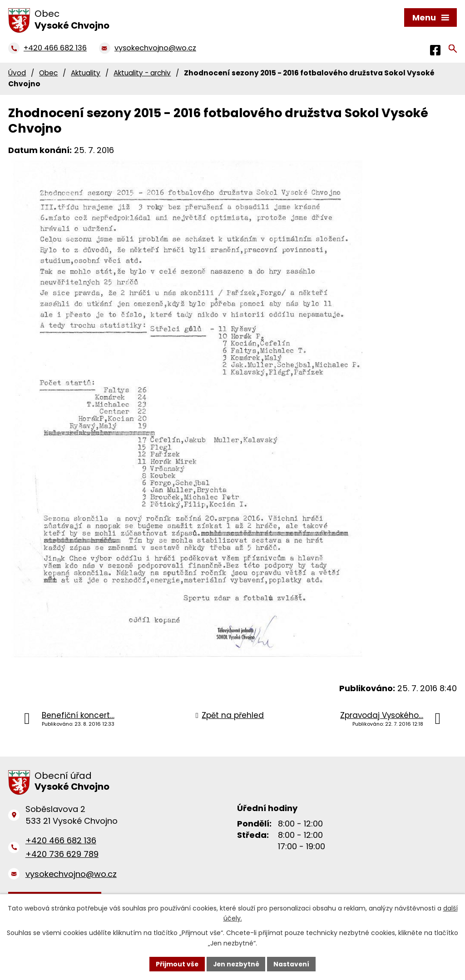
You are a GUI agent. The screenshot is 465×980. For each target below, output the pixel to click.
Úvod (17, 73)
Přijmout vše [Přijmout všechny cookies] (176, 964)
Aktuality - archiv (142, 73)
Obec (48, 73)
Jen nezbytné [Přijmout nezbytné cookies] (236, 964)
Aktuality (86, 73)
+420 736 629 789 (62, 854)
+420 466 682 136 (61, 840)
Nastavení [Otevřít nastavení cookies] (292, 964)
